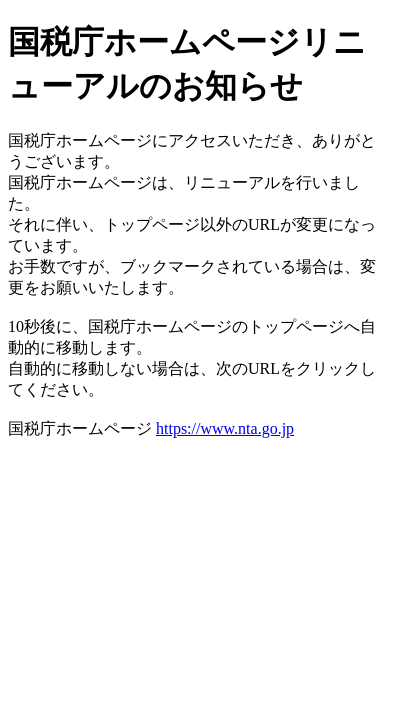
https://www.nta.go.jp (225, 428)
